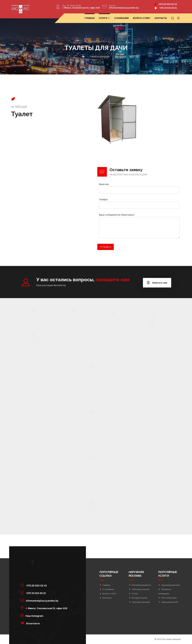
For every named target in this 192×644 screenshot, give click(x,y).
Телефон (139, 204)
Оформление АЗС (168, 602)
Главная (105, 585)
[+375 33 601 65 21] (44, 593)
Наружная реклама (169, 585)
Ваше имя (139, 189)
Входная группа (138, 598)
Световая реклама (139, 602)
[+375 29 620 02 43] (44, 585)
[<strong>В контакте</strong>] (44, 623)
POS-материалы (167, 598)
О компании (107, 589)
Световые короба (139, 589)
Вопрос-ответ (108, 594)
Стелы (133, 594)
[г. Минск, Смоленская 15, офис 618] (44, 608)
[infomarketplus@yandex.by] (44, 600)
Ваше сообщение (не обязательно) (139, 227)
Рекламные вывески (140, 585)
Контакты (105, 598)
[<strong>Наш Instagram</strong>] (44, 615)
